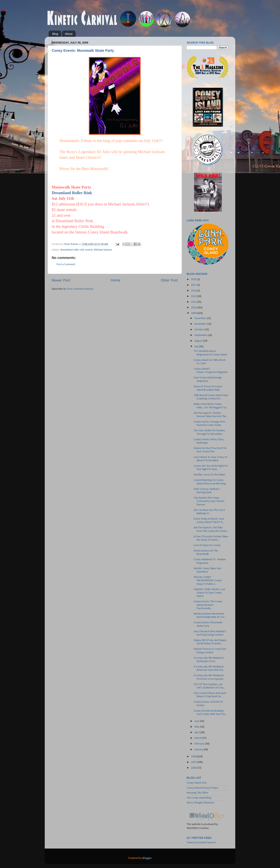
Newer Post (61, 281)
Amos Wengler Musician (200, 803)
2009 (194, 313)
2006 (194, 768)
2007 (194, 762)
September (201, 335)
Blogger (147, 858)
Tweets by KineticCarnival (201, 843)
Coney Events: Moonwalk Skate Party (83, 51)
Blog (55, 34)
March (198, 738)
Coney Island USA (196, 783)
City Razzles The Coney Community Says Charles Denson (209, 501)
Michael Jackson (103, 250)
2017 (194, 285)
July (197, 347)
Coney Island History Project (203, 788)
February (200, 744)
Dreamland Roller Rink (72, 193)
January (199, 750)
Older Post (169, 281)
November (201, 324)
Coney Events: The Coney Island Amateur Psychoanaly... (208, 605)
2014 (194, 291)
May (197, 727)
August (199, 341)
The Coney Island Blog (199, 798)
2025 (194, 279)
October (199, 330)
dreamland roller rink (72, 250)
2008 (194, 757)
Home (115, 281)
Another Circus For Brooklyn (209, 475)
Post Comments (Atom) (80, 289)
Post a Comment (66, 264)
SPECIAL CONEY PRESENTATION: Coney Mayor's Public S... (208, 581)
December (201, 318)
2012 (194, 296)
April (197, 733)
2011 (194, 302)
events (89, 250)
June (197, 721)
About (69, 34)
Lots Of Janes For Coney (207, 545)
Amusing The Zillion (197, 793)
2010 (194, 308)
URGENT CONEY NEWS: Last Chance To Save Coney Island (209, 593)
